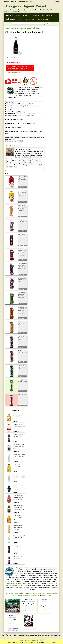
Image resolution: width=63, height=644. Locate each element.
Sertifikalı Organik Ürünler (48, 10)
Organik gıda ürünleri (12, 583)
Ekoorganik (19, 568)
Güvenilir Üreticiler (35, 10)
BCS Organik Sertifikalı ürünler (14, 116)
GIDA (18, 16)
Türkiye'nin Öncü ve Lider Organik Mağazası (16, 10)
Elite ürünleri (16, 114)
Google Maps (45, 606)
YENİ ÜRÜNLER (30, 19)
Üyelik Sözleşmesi (13, 626)
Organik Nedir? (10, 593)
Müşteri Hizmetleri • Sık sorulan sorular (22, 2)
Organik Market (30, 568)
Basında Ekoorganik (29, 604)
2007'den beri (7, 12)
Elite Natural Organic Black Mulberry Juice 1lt (27, 106)
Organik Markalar (32, 595)
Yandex (45, 610)
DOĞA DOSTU (11, 19)
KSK (39, 595)
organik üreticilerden (46, 568)
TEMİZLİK (36, 16)
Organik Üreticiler (21, 595)
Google (45, 604)
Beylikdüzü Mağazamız (29, 602)
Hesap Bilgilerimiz (13, 628)
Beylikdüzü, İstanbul (30, 12)
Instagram (45, 600)
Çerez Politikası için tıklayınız (29, 640)
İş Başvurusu (29, 606)
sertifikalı (54, 568)
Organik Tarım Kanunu (31, 593)
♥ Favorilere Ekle (11, 58)
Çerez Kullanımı (13, 630)
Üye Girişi (7, 2)
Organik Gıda (9, 28)
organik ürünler (21, 570)
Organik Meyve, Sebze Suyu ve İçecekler (27, 28)
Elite (11, 110)
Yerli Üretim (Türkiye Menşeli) (19, 112)
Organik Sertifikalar (46, 595)
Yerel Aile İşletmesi (18, 12)
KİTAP (20, 19)
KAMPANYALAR (43, 19)
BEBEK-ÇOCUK (47, 16)
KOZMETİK (26, 16)
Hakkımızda (29, 600)
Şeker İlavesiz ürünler (29, 116)
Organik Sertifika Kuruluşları (22, 587)
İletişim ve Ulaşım (29, 608)
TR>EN (57, 2)
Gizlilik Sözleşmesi (13, 624)
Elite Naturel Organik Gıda (17, 108)
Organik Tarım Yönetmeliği (20, 585)
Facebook (45, 602)
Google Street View (45, 608)
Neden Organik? (19, 593)
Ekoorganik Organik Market (25, 6)
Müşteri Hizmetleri (29, 610)
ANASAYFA (10, 16)
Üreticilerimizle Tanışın (13, 146)
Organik (28, 570)
